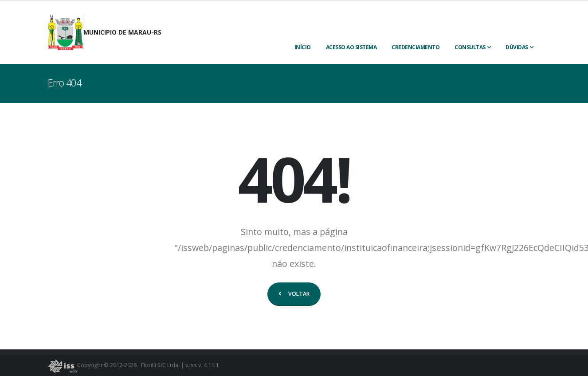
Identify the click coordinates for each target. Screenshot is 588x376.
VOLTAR (294, 294)
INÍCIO (303, 47)
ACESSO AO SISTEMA (351, 47)
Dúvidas (517, 47)
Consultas (470, 47)
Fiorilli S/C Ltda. (161, 365)
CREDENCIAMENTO (416, 47)
